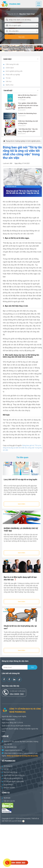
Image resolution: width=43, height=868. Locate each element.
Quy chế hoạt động (9, 772)
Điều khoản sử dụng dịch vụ (12, 778)
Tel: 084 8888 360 (10, 747)
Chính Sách (10, 68)
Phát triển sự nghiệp (13, 75)
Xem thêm (21, 504)
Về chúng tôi (7, 766)
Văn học (8, 81)
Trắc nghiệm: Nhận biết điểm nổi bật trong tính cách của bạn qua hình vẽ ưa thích (28, 105)
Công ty (22, 729)
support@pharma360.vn (13, 750)
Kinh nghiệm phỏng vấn (14, 71)
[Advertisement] (21, 846)
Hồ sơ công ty (8, 785)
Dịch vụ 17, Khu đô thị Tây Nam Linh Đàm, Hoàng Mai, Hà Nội (21, 743)
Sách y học (9, 85)
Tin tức (8, 78)
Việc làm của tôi (8, 801)
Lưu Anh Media (17, 821)
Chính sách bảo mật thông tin (13, 775)
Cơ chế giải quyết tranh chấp (13, 781)
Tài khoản (6, 798)
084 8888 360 (17, 694)
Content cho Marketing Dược (27, 113)
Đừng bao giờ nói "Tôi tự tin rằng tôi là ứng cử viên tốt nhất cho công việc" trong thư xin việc (22, 448)
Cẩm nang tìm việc (12, 64)
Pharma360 (26, 819)
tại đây (35, 756)
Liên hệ (5, 769)
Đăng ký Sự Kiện (8, 788)
